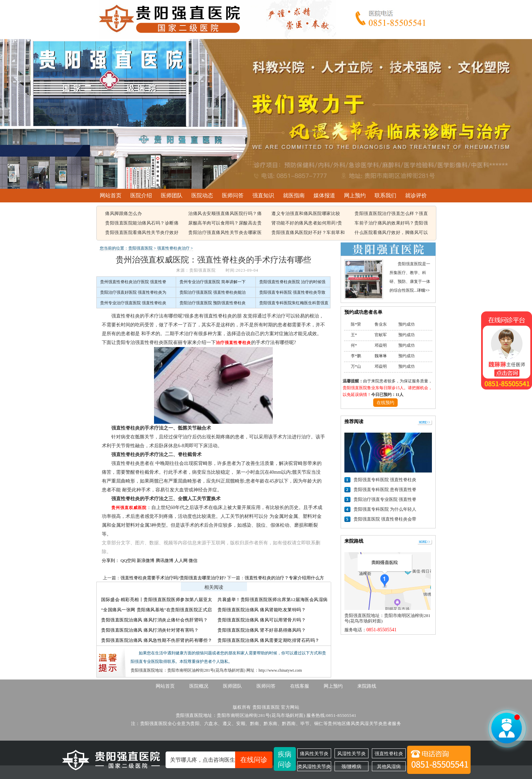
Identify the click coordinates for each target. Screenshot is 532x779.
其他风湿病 (389, 766)
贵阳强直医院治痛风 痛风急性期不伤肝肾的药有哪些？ (157, 640)
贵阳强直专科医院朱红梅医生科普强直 (294, 303)
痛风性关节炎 (314, 754)
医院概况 (199, 686)
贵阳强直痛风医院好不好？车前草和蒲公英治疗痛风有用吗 (308, 233)
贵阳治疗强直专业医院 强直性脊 (385, 499)
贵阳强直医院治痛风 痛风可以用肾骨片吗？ (262, 620)
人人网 (181, 560)
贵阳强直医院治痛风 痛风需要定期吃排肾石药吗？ (269, 640)
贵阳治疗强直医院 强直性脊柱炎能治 (213, 292)
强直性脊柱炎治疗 (173, 248)
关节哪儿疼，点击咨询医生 (221, 760)
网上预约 (355, 195)
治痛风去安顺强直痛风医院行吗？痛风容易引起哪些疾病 (225, 214)
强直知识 (263, 195)
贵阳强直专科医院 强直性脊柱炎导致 (292, 292)
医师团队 (172, 195)
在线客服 (300, 686)
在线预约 (385, 403)
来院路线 (367, 686)
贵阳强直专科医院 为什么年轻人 (385, 509)
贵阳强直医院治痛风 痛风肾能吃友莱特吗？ (262, 610)
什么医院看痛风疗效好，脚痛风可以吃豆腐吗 (391, 233)
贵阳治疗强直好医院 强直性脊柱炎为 (133, 292)
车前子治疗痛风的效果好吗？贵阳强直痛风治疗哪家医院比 (391, 223)
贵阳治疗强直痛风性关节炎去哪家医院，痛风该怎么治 (225, 233)
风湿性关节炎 (351, 754)
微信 (193, 560)
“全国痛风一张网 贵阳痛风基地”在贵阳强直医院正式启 (157, 610)
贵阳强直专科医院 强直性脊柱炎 (385, 480)
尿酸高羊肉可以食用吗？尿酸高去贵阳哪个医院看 (225, 223)
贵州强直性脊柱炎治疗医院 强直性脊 (133, 282)
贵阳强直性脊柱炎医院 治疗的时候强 (292, 282)
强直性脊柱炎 (389, 754)
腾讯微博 (165, 560)
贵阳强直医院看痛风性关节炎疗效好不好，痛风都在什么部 (142, 233)
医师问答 (233, 195)
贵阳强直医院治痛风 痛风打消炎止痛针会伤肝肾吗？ (154, 620)
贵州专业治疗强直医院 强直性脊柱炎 (133, 303)
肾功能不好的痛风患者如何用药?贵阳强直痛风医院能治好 (307, 223)
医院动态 (202, 195)
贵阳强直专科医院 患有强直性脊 (385, 490)
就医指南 (294, 195)
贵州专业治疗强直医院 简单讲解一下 (213, 282)
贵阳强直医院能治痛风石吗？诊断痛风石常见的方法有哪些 (142, 223)
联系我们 (385, 195)
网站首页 (111, 195)
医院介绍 (141, 195)
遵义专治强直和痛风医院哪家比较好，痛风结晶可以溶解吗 (306, 214)
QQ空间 (128, 560)
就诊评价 (416, 195)
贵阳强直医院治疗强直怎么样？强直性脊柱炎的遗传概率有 (391, 214)
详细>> (423, 290)
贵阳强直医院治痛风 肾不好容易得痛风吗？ (262, 630)
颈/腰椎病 (351, 766)
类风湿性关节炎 (314, 766)
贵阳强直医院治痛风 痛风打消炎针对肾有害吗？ (150, 630)
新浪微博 (146, 560)
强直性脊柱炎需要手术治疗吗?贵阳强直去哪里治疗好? (173, 578)
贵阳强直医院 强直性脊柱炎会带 (385, 519)
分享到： (111, 560)
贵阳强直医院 (140, 248)
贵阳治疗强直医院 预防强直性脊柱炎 (213, 303)
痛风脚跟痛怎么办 (123, 213)
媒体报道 (324, 195)
